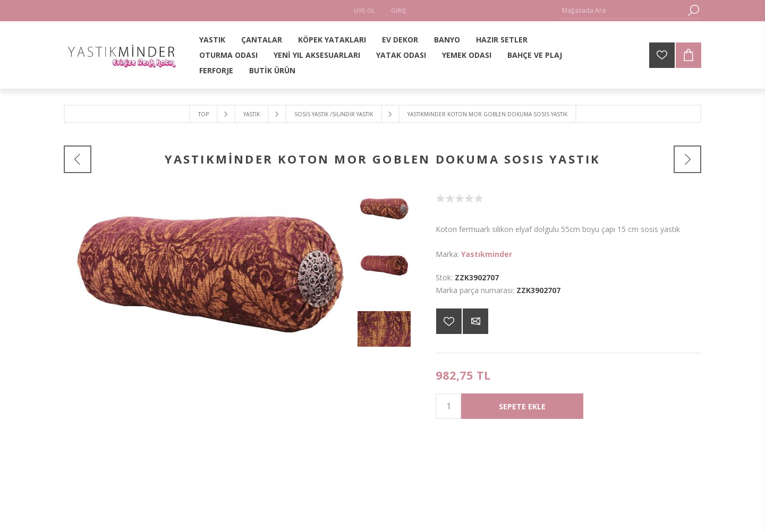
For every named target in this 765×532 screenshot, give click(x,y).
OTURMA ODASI (228, 55)
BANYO (447, 40)
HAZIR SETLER (502, 40)
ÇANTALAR (262, 40)
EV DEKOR (400, 40)
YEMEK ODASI (467, 55)
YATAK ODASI (401, 55)
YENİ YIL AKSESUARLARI (317, 55)
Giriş (398, 10)
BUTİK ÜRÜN (272, 70)
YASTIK (212, 40)
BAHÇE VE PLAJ (535, 55)
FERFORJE (216, 70)
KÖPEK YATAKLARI (332, 40)
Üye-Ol (364, 10)
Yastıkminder (487, 254)
